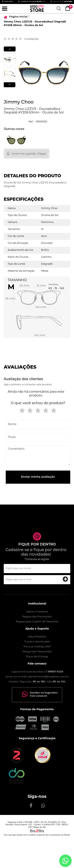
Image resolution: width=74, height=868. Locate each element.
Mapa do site (40, 827)
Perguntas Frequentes (37, 652)
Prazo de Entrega (37, 657)
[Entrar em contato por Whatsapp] (65, 861)
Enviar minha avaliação (38, 477)
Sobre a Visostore (37, 612)
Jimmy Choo (19, 102)
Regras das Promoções (37, 617)
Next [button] (9, 85)
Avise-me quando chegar (29, 154)
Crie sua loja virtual (13, 835)
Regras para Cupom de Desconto (37, 622)
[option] (10, 59)
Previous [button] (10, 49)
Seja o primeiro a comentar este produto (28, 385)
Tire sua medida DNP (37, 647)
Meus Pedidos (37, 637)
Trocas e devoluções (37, 642)
